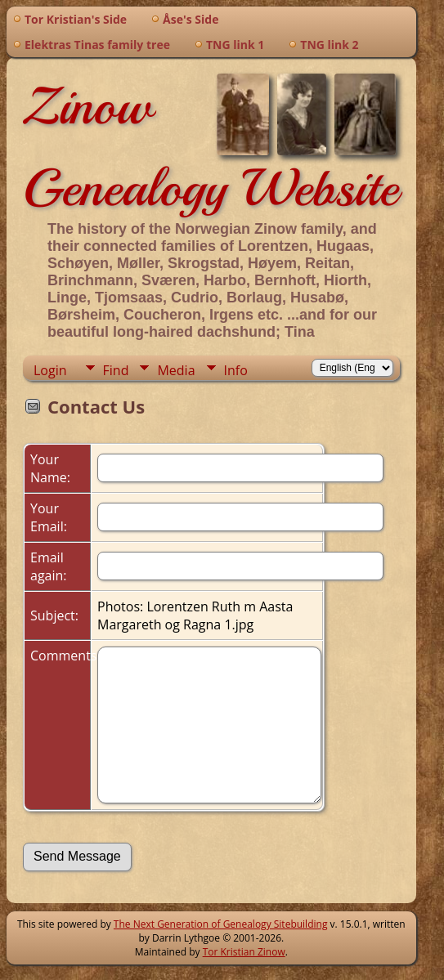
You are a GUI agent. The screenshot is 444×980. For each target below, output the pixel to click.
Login (50, 370)
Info (236, 370)
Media (176, 370)
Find (116, 370)
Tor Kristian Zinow (244, 952)
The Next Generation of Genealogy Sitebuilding (221, 924)
